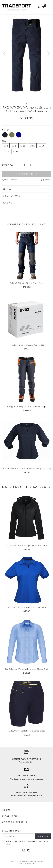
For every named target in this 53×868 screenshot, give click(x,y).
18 (16, 152)
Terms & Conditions (32, 841)
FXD (26, 104)
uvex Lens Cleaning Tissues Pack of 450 (27, 345)
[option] (26, 56)
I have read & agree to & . (25, 843)
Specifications (11, 196)
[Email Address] (19, 836)
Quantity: (7, 165)
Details (7, 189)
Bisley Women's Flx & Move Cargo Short (27, 731)
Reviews (7, 203)
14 (42, 146)
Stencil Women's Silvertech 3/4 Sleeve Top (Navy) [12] (27, 468)
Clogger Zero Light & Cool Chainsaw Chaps (27, 407)
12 (32, 146)
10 (23, 146)
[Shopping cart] (44, 7)
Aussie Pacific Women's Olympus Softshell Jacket (27, 545)
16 (6, 152)
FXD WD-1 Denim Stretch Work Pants (27, 283)
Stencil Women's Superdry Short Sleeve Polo (27, 607)
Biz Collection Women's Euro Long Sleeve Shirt (27, 669)
